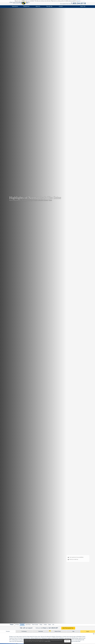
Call (53, 628)
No (80, 1)
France (12, 625)
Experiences (26, 7)
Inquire (88, 631)
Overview (8, 631)
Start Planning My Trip (68, 628)
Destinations (15, 7)
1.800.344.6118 (78, 4)
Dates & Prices (55, 631)
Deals (50, 625)
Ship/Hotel (41, 631)
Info (53, 625)
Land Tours (28, 625)
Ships (41, 625)
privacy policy (48, 641)
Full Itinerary (24, 631)
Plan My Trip (49, 7)
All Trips (17, 625)
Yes (78, 1)
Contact (61, 7)
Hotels (45, 625)
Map (73, 631)
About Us (38, 7)
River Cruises (35, 625)
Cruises (22, 625)
